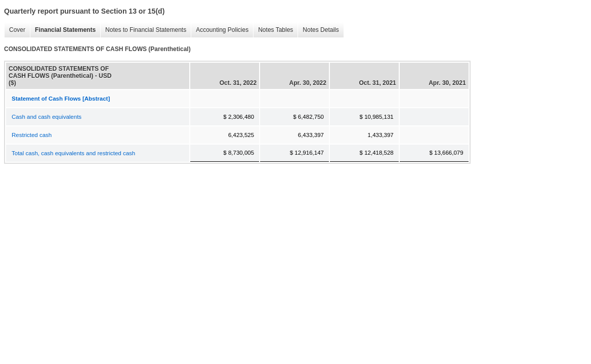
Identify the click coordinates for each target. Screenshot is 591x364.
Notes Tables (273, 30)
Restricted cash (32, 135)
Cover (15, 30)
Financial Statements (63, 30)
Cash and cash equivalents (47, 117)
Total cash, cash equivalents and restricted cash (73, 153)
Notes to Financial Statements (143, 30)
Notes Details (318, 30)
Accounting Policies (220, 30)
